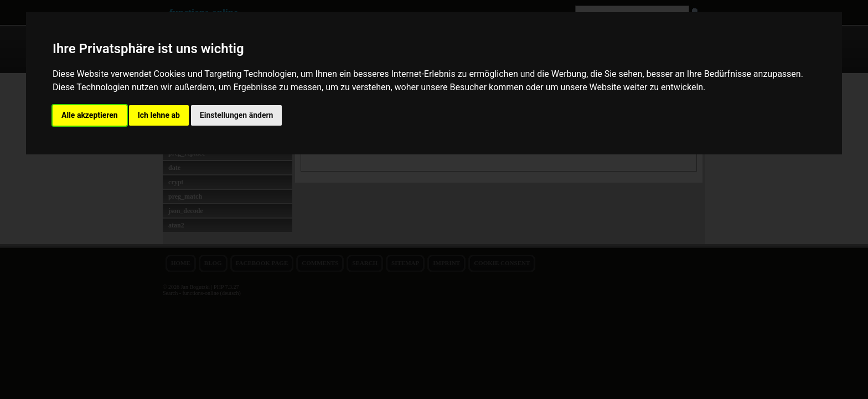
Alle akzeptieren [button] (90, 115)
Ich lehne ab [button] (159, 115)
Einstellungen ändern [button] (237, 115)
